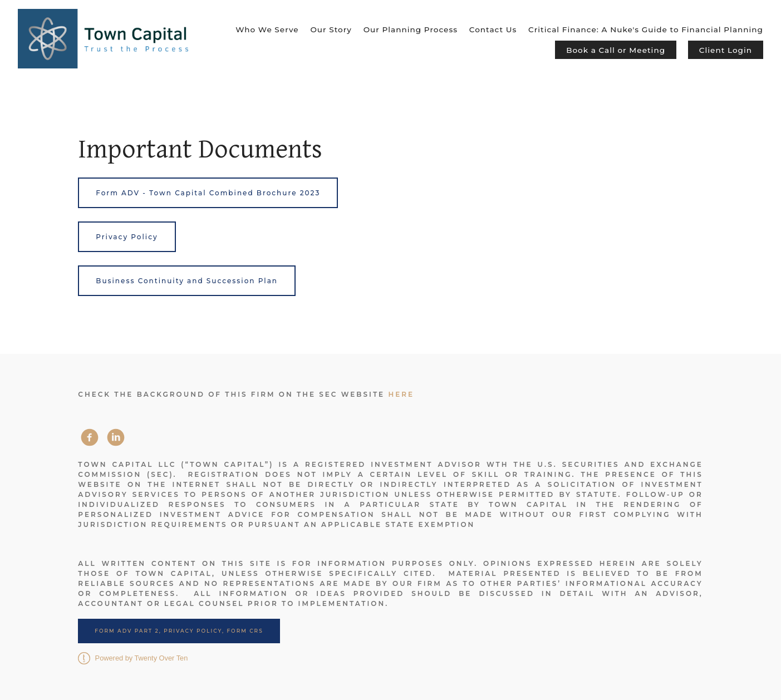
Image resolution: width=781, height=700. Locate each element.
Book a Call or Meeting (616, 50)
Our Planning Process (411, 29)
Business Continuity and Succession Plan (187, 281)
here (401, 394)
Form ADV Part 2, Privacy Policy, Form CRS (179, 631)
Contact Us (493, 29)
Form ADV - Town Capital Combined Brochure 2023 (208, 193)
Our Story (331, 29)
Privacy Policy (127, 237)
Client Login (726, 50)
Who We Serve (267, 29)
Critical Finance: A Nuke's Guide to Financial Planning (646, 29)
